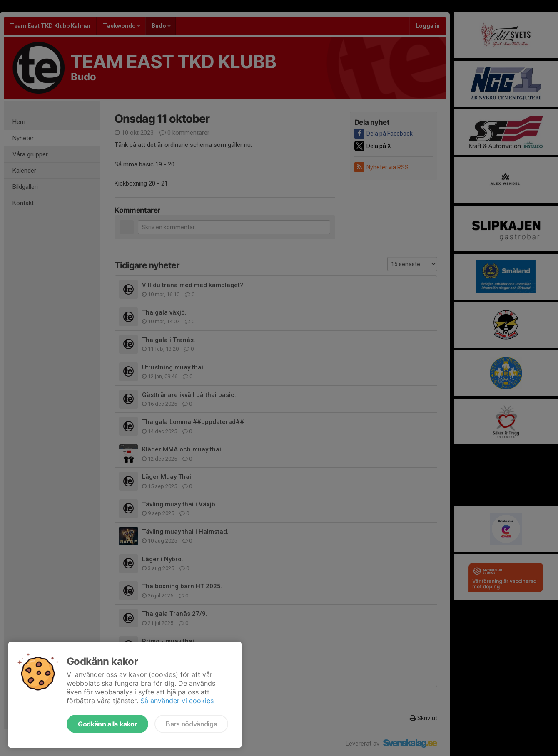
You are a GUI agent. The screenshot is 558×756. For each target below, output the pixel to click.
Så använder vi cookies (177, 701)
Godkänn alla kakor (107, 724)
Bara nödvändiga (191, 724)
